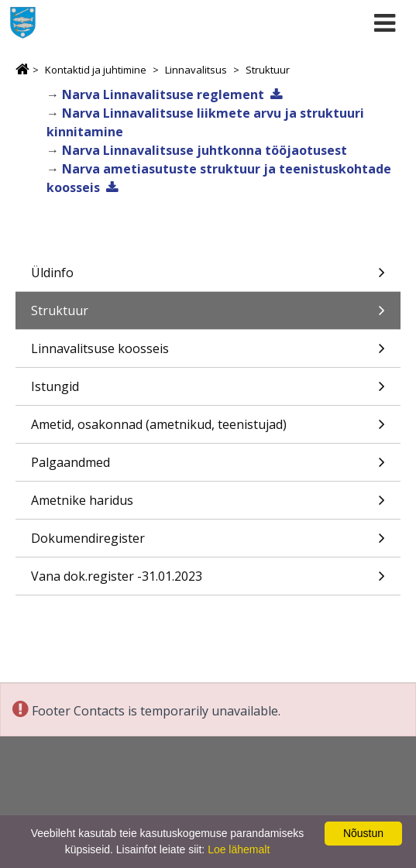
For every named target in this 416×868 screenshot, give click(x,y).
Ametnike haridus (208, 505)
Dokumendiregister (208, 543)
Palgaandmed (208, 467)
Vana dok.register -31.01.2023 (208, 581)
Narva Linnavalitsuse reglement (163, 94)
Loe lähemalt (239, 849)
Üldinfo (208, 278)
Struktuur (268, 70)
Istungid (208, 391)
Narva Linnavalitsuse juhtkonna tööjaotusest (205, 150)
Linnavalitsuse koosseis (208, 353)
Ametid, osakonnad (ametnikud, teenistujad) (208, 429)
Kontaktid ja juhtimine (96, 70)
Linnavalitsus (196, 70)
